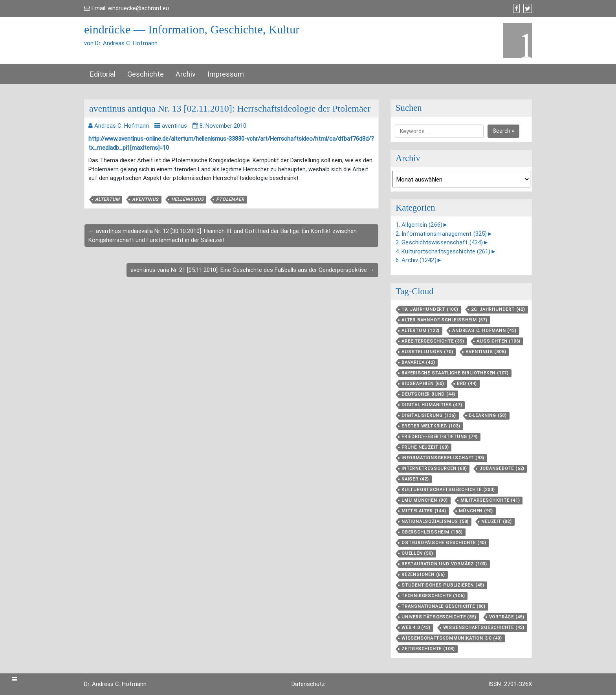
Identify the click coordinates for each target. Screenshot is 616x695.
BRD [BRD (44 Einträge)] (467, 384)
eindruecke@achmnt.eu (138, 8)
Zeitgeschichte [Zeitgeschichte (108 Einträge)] (428, 649)
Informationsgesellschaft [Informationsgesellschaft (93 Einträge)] (443, 458)
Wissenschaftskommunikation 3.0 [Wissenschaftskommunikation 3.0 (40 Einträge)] (452, 638)
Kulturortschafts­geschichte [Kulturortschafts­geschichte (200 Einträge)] (448, 490)
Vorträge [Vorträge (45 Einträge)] (507, 617)
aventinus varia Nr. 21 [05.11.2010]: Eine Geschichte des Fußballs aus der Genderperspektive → (252, 270)
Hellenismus (188, 199)
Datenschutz (308, 684)
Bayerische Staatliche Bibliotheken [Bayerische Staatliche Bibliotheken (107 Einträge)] (455, 373)
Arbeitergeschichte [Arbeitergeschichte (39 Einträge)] (433, 341)
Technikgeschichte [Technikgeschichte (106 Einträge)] (433, 596)
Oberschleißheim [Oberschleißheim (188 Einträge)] (432, 532)
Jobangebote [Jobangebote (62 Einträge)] (502, 469)
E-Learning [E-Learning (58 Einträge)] (488, 415)
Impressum (226, 74)
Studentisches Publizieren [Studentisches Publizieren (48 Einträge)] (443, 585)
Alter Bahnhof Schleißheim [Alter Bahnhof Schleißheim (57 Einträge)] (445, 320)
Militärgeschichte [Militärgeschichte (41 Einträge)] (490, 500)
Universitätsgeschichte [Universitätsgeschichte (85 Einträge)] (439, 617)
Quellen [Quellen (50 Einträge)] (417, 553)
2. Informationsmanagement (441, 234)
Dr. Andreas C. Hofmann (115, 684)
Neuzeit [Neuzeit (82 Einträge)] (497, 522)
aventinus (174, 126)
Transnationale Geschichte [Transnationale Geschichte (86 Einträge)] (444, 606)
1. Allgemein (419, 225)
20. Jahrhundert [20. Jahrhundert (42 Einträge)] (498, 309)
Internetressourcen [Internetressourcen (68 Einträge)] (434, 469)
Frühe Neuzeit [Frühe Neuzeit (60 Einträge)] (425, 447)
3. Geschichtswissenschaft (439, 242)
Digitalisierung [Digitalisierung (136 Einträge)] (429, 415)
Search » (503, 131)
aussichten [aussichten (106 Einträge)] (499, 341)
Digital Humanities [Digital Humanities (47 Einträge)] (432, 405)
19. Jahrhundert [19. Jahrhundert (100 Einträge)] (430, 309)
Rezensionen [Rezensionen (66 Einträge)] (423, 575)
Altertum (107, 199)
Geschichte (146, 74)
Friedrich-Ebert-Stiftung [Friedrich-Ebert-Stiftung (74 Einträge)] (440, 437)
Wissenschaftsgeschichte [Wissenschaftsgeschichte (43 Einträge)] (484, 628)
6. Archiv (416, 260)
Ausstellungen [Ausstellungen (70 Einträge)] (427, 352)
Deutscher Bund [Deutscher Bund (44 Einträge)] (428, 394)
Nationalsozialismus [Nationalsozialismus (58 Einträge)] (435, 522)
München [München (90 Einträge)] (476, 511)
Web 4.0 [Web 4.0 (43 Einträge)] (416, 628)
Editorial (103, 74)
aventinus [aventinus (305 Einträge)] (486, 352)
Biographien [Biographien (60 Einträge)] (423, 384)
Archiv (186, 74)
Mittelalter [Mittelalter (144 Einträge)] (424, 511)
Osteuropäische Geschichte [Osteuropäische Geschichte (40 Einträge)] (444, 543)
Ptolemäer (230, 199)
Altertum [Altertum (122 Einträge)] (421, 331)
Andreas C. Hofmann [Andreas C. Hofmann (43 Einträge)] (484, 331)
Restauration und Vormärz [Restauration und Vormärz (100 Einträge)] (444, 564)
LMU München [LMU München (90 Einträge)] (425, 500)
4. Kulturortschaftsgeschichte (443, 251)
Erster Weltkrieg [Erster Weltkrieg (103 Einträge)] (431, 426)
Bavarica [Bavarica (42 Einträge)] (418, 362)
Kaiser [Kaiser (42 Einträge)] (415, 479)
